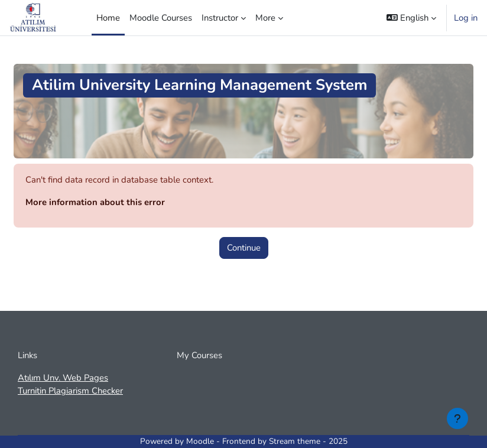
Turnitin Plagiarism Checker (70, 391)
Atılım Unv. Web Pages (63, 378)
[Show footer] (457, 418)
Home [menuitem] (108, 18)
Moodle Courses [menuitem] (161, 18)
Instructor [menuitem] (220, 18)
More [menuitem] (265, 18)
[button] (411, 18)
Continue (244, 248)
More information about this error (95, 202)
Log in (466, 18)
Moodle (200, 441)
